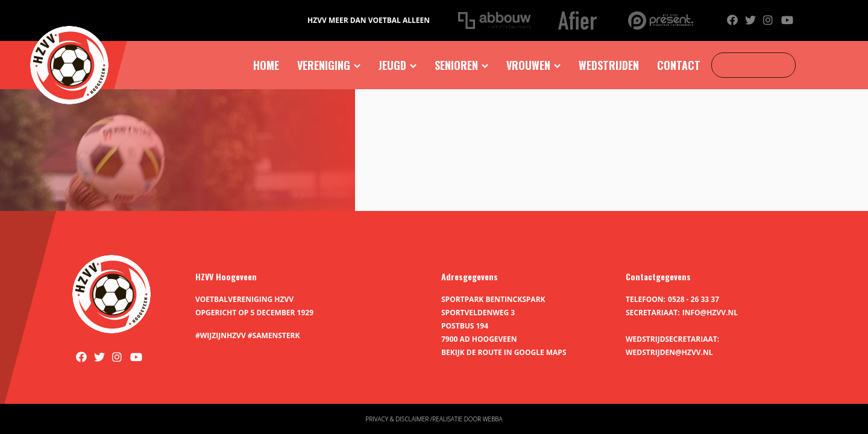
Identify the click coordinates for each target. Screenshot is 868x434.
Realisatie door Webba (467, 419)
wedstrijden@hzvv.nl (669, 352)
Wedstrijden (609, 65)
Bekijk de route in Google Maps (504, 352)
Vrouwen (528, 65)
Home (266, 65)
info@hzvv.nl (710, 313)
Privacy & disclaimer (397, 419)
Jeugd (392, 65)
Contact (679, 65)
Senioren (456, 65)
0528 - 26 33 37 (693, 299)
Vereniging (324, 65)
